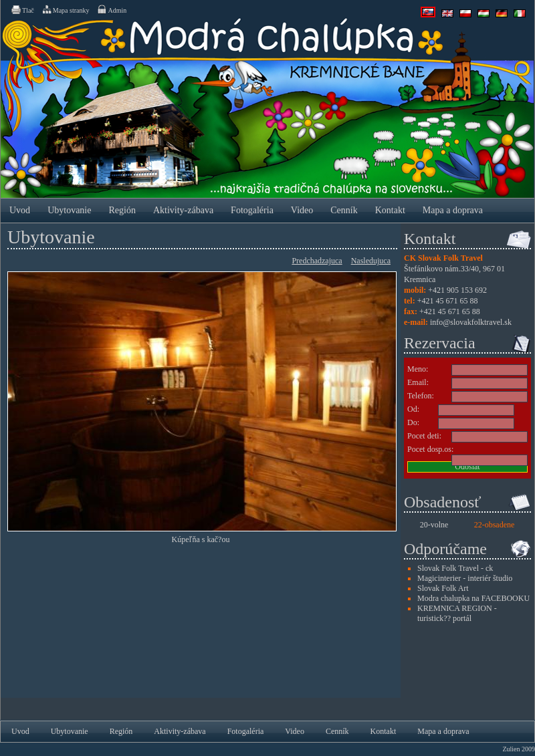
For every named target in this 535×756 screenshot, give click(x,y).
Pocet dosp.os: (430, 449)
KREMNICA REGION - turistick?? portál (457, 613)
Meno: (418, 369)
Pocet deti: (424, 436)
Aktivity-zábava (183, 210)
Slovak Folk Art (443, 588)
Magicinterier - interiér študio (465, 578)
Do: (413, 422)
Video (302, 210)
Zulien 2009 (519, 749)
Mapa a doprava (453, 210)
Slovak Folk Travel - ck (455, 568)
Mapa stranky (66, 9)
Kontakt (390, 210)
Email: (418, 382)
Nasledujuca (371, 261)
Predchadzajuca (317, 261)
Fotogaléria (252, 210)
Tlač (22, 9)
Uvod (20, 210)
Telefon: (421, 396)
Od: (413, 409)
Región (122, 210)
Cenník (344, 210)
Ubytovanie (69, 210)
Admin (111, 9)
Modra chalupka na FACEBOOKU (473, 598)
